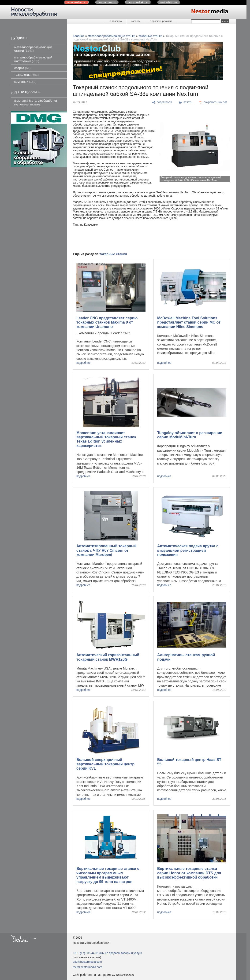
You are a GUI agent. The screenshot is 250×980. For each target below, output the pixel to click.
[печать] (186, 102)
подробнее (83, 363)
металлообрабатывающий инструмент (33, 59)
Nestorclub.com (125, 975)
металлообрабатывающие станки (33, 49)
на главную (115, 21)
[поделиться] (162, 102)
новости (136, 21)
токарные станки (151, 36)
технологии (26, 75)
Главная (79, 36)
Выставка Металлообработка (36, 102)
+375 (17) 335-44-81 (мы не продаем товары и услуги (107, 953)
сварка (22, 68)
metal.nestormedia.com (88, 967)
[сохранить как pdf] (213, 102)
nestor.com (76, 2)
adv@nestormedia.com (87, 962)
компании (25, 82)
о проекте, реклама (161, 21)
